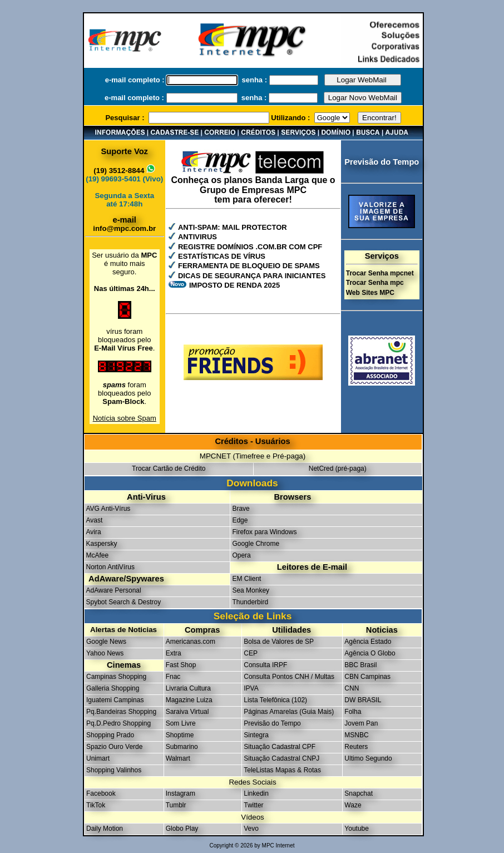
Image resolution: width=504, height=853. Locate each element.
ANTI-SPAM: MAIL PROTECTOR (233, 227)
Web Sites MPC (370, 293)
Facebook (101, 793)
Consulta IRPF (265, 665)
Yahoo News (105, 653)
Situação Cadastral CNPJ (281, 758)
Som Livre (181, 723)
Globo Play (182, 829)
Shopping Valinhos (114, 770)
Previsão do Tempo (272, 723)
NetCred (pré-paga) (338, 469)
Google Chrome (256, 544)
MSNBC (356, 735)
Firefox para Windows (264, 532)
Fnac (173, 677)
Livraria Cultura (188, 688)
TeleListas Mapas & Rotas (282, 770)
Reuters (356, 747)
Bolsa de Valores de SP (279, 642)
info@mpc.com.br (124, 228)
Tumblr (176, 805)
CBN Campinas (367, 677)
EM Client (246, 579)
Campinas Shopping (116, 677)
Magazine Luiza (189, 700)
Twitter (253, 805)
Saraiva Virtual (187, 712)
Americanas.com (191, 642)
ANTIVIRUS (197, 237)
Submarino (182, 747)
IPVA (251, 688)
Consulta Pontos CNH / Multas (289, 677)
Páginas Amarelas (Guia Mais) (289, 712)
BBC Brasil (360, 665)
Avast (95, 520)
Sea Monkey (251, 590)
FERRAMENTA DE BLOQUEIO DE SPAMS (249, 266)
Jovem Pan (361, 723)
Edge (240, 520)
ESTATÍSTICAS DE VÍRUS (222, 256)
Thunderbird (250, 602)
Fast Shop (181, 665)
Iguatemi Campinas (115, 700)
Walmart (178, 758)
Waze (353, 805)
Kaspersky (102, 544)
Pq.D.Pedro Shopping (118, 723)
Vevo (251, 829)
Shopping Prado (110, 735)
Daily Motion (105, 829)
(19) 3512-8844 (124, 171)
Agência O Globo (370, 653)
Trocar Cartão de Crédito (169, 469)
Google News (106, 642)
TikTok (96, 805)
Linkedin (256, 793)
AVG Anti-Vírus (108, 509)
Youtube (357, 829)
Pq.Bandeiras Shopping (121, 712)
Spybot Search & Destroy (124, 602)
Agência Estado (368, 642)
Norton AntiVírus (110, 567)
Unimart (98, 758)
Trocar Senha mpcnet (380, 273)
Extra (174, 653)
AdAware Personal (114, 590)
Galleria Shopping (113, 688)
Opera (241, 555)
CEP (251, 653)
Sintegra (256, 735)
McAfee (98, 555)
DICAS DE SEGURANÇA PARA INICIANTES (252, 276)
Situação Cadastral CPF (280, 747)
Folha (353, 712)
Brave (241, 509)
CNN (352, 688)
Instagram (181, 793)
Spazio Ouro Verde (114, 747)
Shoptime (180, 735)
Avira (94, 532)
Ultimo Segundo (368, 758)
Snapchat (359, 793)
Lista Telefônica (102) (275, 700)
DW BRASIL (363, 700)
